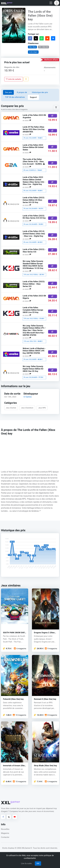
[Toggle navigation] (51, 3)
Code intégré (33, 52)
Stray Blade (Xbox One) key (45, 766)
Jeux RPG (42, 408)
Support (33, 97)
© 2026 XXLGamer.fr (23, 848)
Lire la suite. (27, 863)
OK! (38, 863)
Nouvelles (5, 829)
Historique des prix (40, 92)
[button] (57, 3)
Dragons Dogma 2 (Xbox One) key (44, 633)
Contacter (5, 837)
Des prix (8, 92)
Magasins (5, 833)
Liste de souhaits (14, 79)
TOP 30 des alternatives (15, 97)
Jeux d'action (11, 408)
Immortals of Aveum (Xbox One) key (14, 766)
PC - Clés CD (43, 47)
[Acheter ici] (53, 116)
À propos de (22, 92)
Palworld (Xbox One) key (13, 699)
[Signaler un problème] (26, 79)
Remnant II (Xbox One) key (45, 699)
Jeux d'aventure (27, 408)
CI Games (28, 397)
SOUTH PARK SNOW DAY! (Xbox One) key (14, 633)
